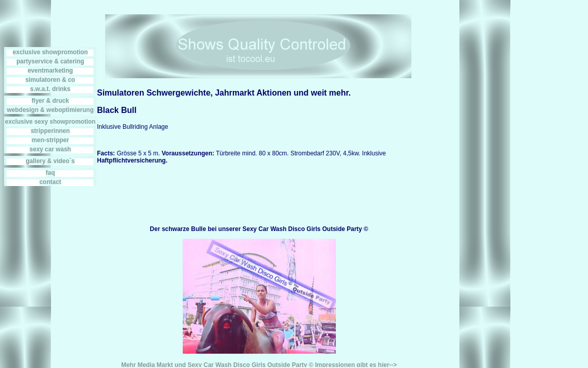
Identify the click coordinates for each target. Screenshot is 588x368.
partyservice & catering (50, 61)
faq (51, 173)
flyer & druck (50, 101)
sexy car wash (50, 149)
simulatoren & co (50, 80)
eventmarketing (50, 71)
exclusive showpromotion (50, 52)
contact (50, 182)
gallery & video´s (50, 161)
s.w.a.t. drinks (50, 89)
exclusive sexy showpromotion (50, 122)
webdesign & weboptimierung (50, 110)
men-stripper (50, 140)
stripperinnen (50, 131)
